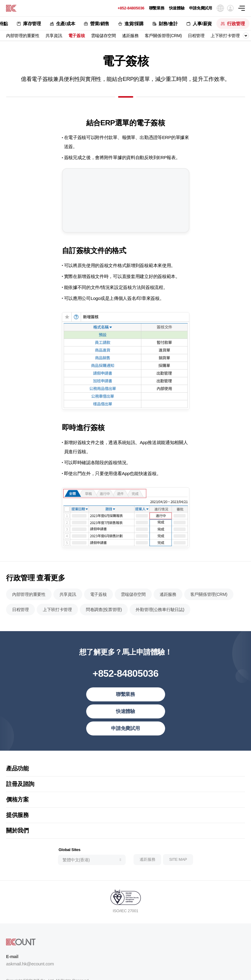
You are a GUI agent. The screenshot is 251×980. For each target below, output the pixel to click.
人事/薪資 (202, 24)
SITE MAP (178, 882)
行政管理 (236, 24)
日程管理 (196, 36)
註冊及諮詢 (20, 806)
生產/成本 (66, 24)
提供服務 (17, 837)
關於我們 (17, 852)
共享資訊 (54, 36)
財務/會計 (168, 24)
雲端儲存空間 (103, 36)
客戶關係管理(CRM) (163, 36)
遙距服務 (130, 36)
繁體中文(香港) (76, 882)
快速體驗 (177, 8)
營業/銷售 (100, 24)
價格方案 (17, 821)
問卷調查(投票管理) (104, 631)
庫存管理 (32, 24)
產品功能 (17, 790)
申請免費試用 (201, 8)
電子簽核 (77, 36)
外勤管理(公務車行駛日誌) (160, 631)
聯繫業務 (157, 8)
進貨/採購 (134, 24)
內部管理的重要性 (23, 36)
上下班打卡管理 (225, 36)
